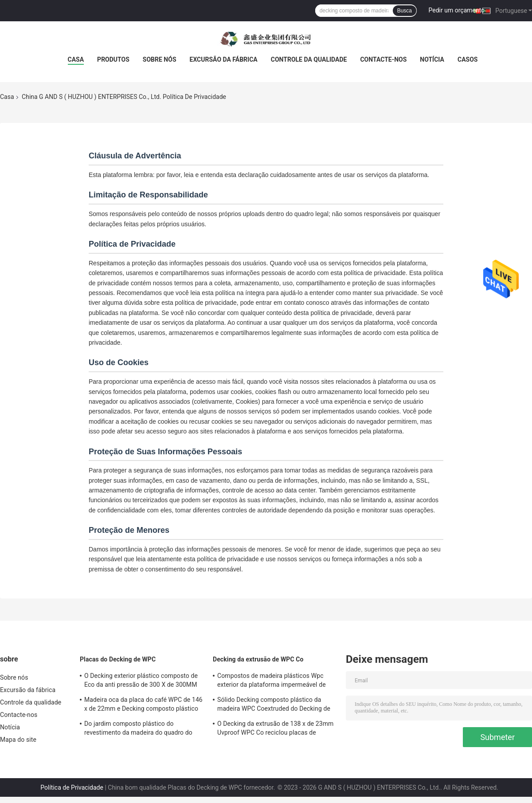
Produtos (113, 59)
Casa (76, 59)
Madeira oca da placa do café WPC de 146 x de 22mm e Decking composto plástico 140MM (143, 705)
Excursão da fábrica (224, 59)
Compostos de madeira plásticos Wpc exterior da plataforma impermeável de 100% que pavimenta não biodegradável (273, 681)
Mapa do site (18, 740)
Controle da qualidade (309, 59)
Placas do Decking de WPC (118, 659)
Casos (467, 59)
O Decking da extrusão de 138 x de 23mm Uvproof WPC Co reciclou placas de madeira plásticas (275, 729)
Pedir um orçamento (457, 10)
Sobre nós (160, 59)
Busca (405, 11)
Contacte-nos (383, 59)
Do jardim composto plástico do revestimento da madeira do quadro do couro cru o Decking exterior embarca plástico (138, 729)
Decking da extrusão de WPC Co (258, 659)
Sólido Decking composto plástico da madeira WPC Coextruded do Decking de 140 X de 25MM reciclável (274, 705)
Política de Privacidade (72, 787)
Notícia (432, 59)
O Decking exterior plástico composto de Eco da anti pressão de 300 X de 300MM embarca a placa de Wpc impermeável (141, 681)
